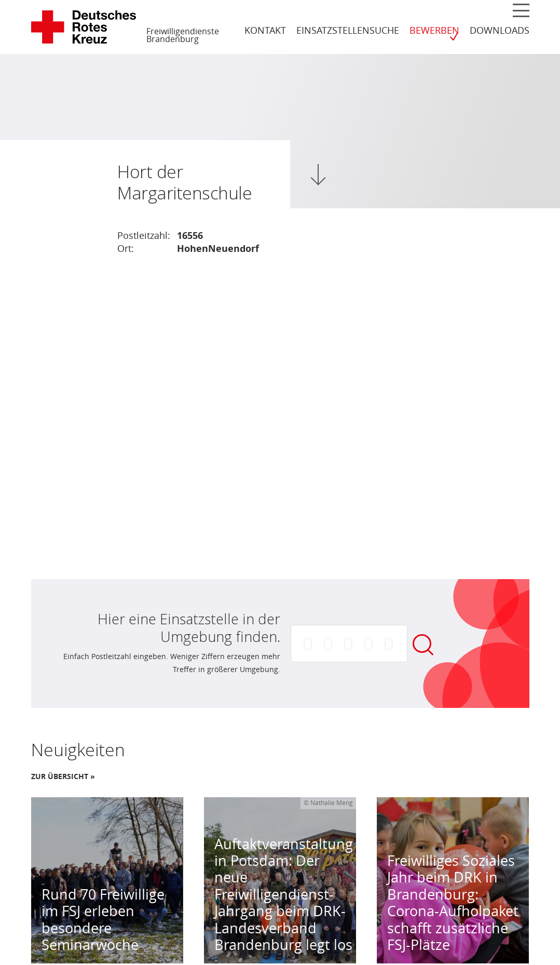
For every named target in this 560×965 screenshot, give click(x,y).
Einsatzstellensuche (348, 30)
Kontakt (265, 30)
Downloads (500, 30)
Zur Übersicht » (63, 776)
